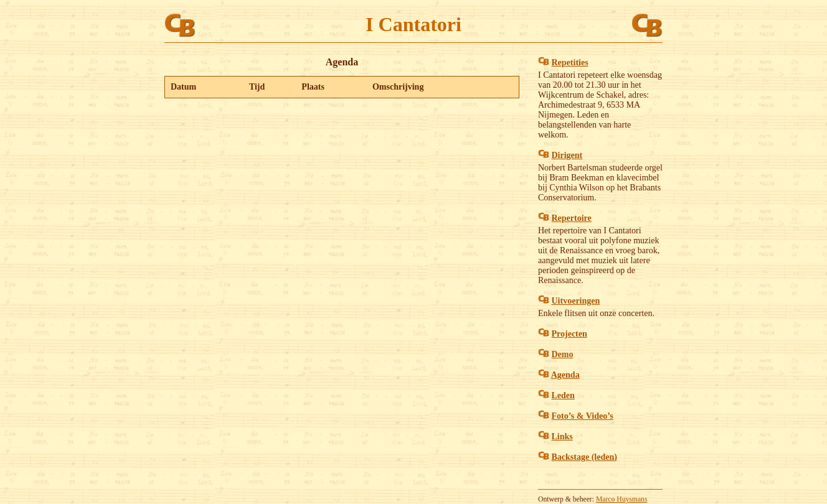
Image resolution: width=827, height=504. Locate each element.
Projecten (569, 334)
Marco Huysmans (622, 499)
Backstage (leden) (584, 457)
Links (562, 436)
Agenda (565, 375)
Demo (563, 354)
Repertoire (572, 218)
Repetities (570, 63)
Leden (563, 395)
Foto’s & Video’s (583, 416)
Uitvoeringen (576, 301)
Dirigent (567, 155)
